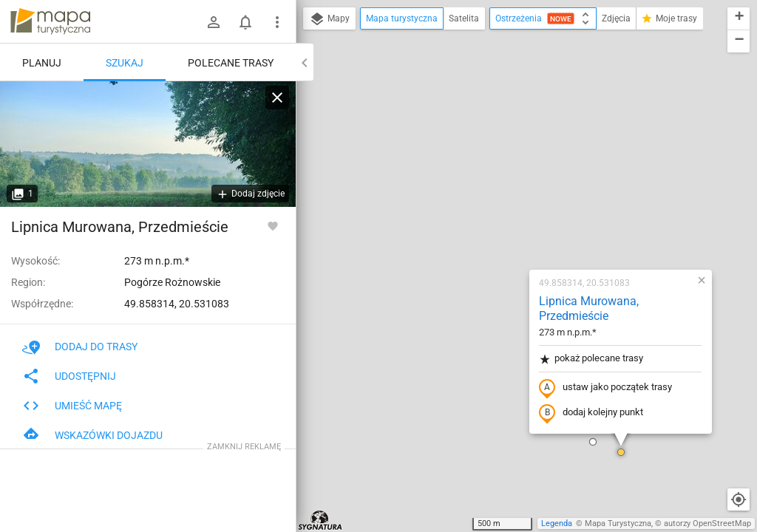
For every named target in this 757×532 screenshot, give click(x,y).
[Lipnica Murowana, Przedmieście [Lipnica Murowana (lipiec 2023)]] (148, 144)
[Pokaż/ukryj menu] (277, 22)
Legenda (557, 524)
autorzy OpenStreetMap (707, 524)
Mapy (329, 19)
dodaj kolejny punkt (496, 227)
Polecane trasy (231, 63)
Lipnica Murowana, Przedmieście (494, 123)
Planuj (42, 63)
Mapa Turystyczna (618, 524)
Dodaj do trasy (80, 347)
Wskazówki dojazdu (92, 435)
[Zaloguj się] (214, 22)
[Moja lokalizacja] (739, 499)
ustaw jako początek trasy (511, 202)
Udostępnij (69, 376)
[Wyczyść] (277, 98)
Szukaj (125, 63)
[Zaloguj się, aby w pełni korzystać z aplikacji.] (273, 225)
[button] (498, 256)
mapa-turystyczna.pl (50, 21)
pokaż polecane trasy (496, 173)
